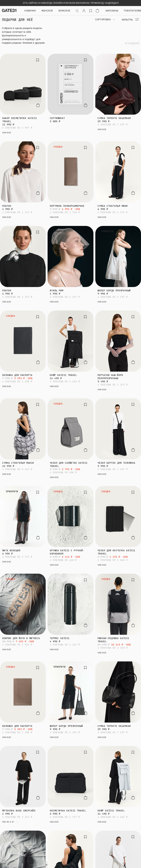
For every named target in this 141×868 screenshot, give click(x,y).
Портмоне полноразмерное (67, 206)
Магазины (112, 11)
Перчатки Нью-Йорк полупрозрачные (110, 377)
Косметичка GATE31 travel (68, 811)
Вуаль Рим (57, 290)
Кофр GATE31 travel (63, 375)
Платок (7, 206)
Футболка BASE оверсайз (19, 811)
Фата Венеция (11, 550)
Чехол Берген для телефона (116, 463)
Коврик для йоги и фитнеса (21, 638)
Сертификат (57, 118)
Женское (47, 11)
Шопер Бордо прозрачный (114, 290)
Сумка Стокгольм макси (18, 463)
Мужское (64, 11)
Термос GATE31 (60, 638)
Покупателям (132, 11)
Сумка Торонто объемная (114, 118)
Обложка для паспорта (17, 375)
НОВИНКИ (30, 11)
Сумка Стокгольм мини (113, 206)
